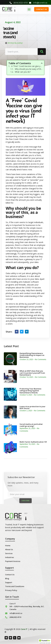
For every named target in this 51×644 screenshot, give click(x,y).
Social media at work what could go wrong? (31, 425)
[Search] (42, 52)
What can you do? (23, 72)
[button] (29, 9)
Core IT (24, 629)
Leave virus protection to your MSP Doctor (33, 407)
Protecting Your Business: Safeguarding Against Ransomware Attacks (31, 391)
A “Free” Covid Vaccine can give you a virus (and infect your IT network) (27, 66)
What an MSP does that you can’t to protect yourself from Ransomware (32, 373)
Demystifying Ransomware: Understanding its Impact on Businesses (32, 355)
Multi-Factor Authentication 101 (33, 442)
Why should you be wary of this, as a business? (29, 69)
